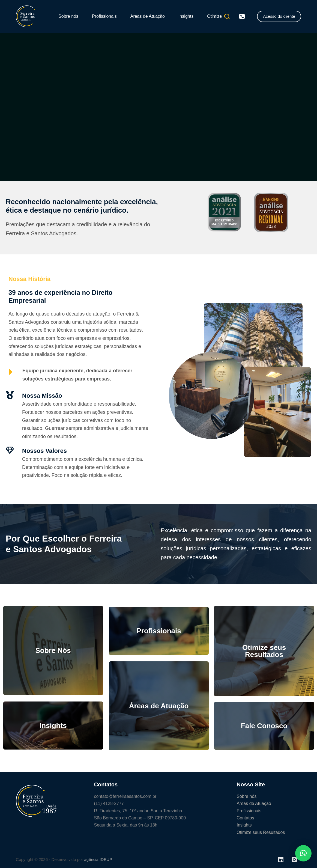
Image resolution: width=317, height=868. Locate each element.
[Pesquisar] (227, 16)
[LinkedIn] (281, 860)
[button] (303, 853)
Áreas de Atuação (148, 16)
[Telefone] (242, 16)
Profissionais (104, 16)
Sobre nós (68, 16)
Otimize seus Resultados (264, 651)
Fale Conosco (264, 726)
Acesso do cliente (279, 16)
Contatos (245, 818)
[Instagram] (294, 860)
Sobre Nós (53, 650)
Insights (186, 16)
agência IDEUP (98, 859)
